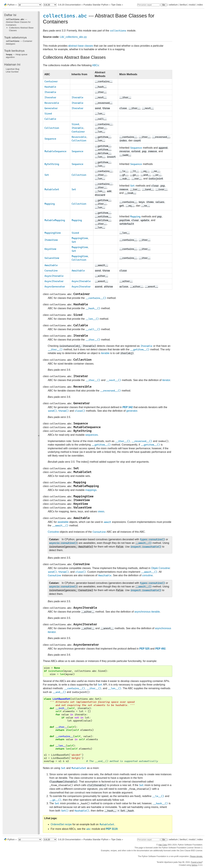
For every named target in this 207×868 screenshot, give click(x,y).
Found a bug (196, 862)
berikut (183, 5)
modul (192, 5)
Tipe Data (116, 5)
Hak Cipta (163, 845)
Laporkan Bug (13, 69)
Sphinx (194, 865)
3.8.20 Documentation (69, 5)
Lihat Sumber (12, 72)
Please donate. (196, 856)
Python (11, 5)
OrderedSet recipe (61, 824)
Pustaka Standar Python (96, 5)
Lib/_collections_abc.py (73, 37)
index (200, 5)
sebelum (173, 5)
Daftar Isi (10, 15)
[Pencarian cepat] (148, 5)
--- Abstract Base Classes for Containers (18, 22)
